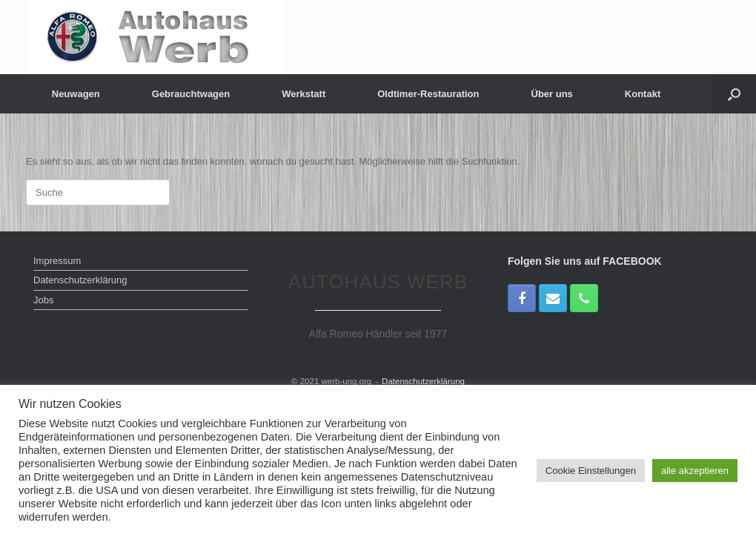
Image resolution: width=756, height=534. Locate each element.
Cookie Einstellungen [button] (591, 471)
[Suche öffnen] (734, 94)
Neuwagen (76, 94)
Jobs (43, 300)
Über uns (552, 94)
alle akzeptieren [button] (695, 471)
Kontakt (643, 94)
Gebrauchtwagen (191, 94)
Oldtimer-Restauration (428, 94)
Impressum (57, 261)
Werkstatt (304, 94)
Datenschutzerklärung (80, 280)
